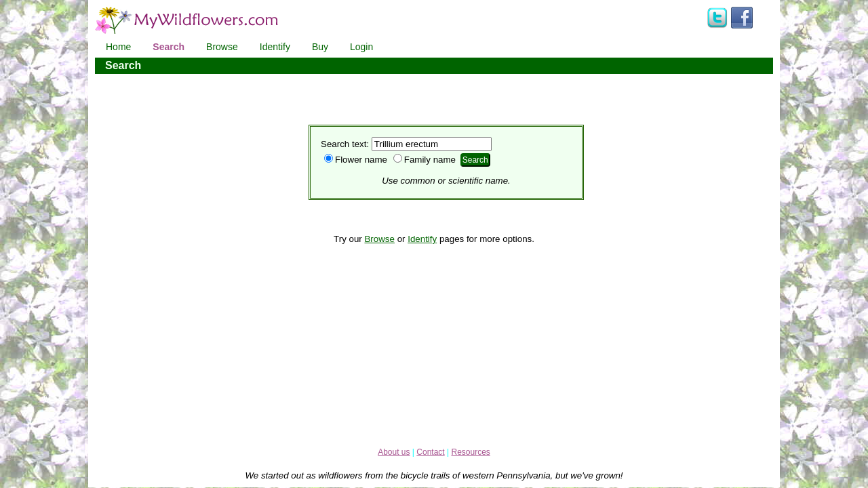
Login (361, 47)
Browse (222, 47)
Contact (430, 452)
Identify (275, 47)
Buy (320, 47)
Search (169, 47)
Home (118, 47)
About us (394, 452)
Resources (470, 452)
